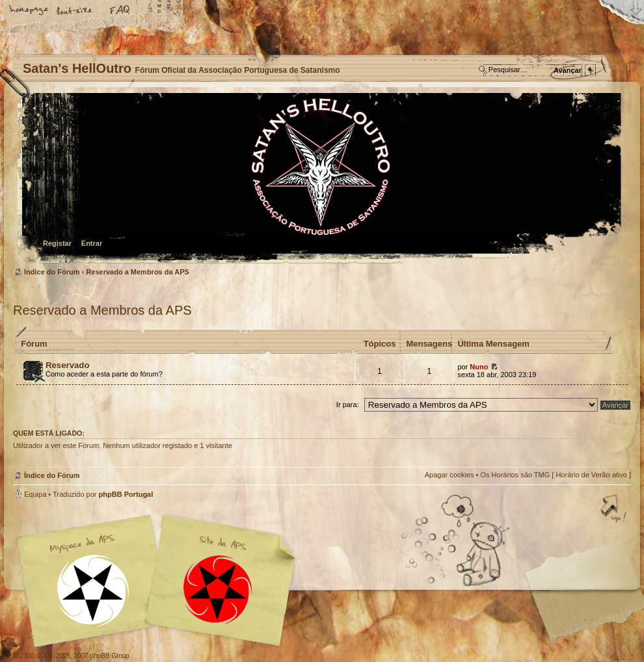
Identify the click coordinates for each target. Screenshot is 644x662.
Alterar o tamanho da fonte (75, 11)
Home (29, 11)
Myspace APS (159, 581)
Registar (57, 243)
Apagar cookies (449, 475)
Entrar (92, 243)
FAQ (120, 11)
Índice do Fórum (320, 179)
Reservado (67, 365)
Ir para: (348, 404)
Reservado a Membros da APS (138, 272)
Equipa (35, 494)
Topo (615, 510)
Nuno (479, 367)
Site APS (218, 589)
